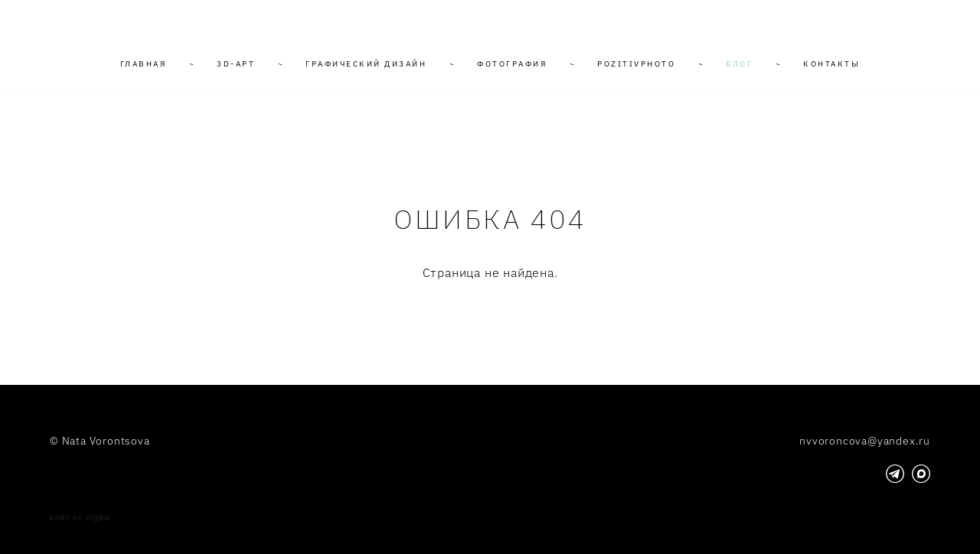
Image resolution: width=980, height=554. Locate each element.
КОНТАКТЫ (831, 64)
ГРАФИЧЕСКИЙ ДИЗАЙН (366, 64)
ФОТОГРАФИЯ (512, 64)
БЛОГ (739, 64)
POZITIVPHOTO (636, 64)
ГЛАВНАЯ (144, 64)
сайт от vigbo (80, 518)
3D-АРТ (236, 64)
